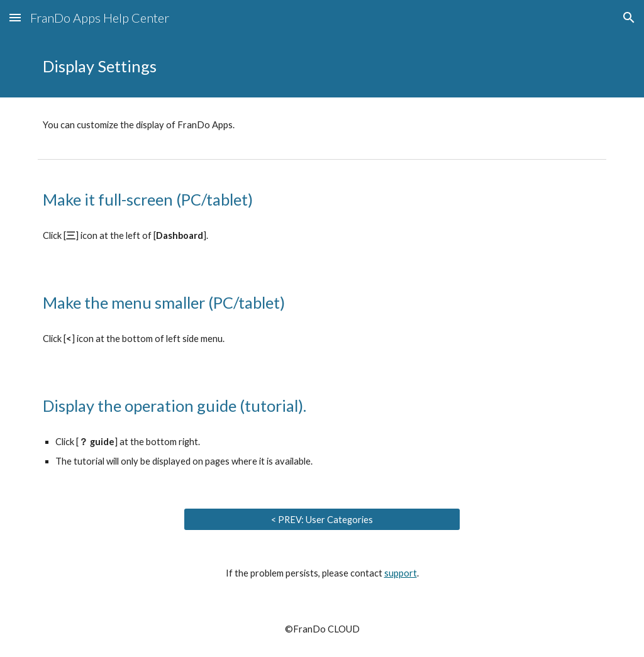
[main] (322, 66)
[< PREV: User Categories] (322, 519)
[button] (15, 17)
